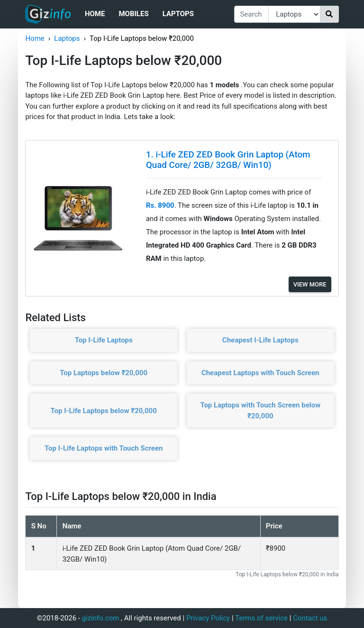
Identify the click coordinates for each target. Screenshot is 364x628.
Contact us (310, 618)
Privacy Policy (208, 618)
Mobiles (133, 14)
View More (310, 284)
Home (95, 14)
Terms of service (261, 618)
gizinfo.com (101, 618)
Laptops (178, 14)
